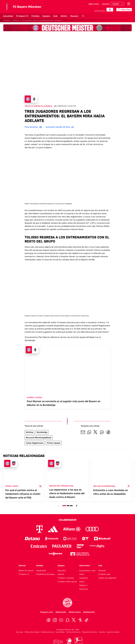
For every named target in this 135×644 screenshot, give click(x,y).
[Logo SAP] (81, 546)
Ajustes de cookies (113, 632)
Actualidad (8, 16)
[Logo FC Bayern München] (67, 603)
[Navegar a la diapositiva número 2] (68, 506)
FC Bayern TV (22, 16)
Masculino (62, 570)
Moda (82, 574)
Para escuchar (34, 127)
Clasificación (41, 570)
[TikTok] (86, 620)
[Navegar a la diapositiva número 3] (71, 506)
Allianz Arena (94, 4)
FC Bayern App (104, 574)
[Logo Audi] (92, 529)
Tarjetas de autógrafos (107, 578)
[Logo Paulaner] (62, 546)
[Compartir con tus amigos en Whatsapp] (89, 432)
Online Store (85, 565)
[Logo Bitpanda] (52, 539)
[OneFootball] (80, 620)
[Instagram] (55, 620)
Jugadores (84, 578)
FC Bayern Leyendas (66, 578)
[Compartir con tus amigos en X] (96, 432)
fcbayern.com (47, 612)
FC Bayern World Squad (67, 582)
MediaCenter (89, 612)
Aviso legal (19, 632)
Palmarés (102, 570)
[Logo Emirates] (39, 546)
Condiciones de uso (47, 632)
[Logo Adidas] (53, 529)
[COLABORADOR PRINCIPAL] (110, 10)
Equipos (46, 16)
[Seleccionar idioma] (117, 4)
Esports (61, 574)
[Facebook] (49, 620)
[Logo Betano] (32, 539)
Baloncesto (61, 612)
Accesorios (84, 589)
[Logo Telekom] (39, 529)
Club (55, 16)
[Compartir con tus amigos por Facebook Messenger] (102, 432)
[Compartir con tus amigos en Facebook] (108, 432)
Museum (74, 16)
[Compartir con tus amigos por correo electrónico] (83, 432)
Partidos (35, 16)
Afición (64, 16)
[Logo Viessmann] (55, 554)
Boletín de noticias (26, 570)
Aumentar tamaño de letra (60, 127)
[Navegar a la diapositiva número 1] (64, 506)
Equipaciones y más (87, 570)
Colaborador (67, 520)
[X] (74, 620)
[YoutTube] (61, 620)
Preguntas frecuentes (90, 632)
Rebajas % (83, 585)
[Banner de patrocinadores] (67, 28)
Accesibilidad (60, 632)
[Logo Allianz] (72, 529)
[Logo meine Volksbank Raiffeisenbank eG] (80, 554)
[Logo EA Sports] (85, 539)
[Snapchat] (67, 620)
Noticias (22, 565)
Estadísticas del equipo (46, 574)
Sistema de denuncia (73, 632)
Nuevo (82, 582)
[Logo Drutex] (70, 539)
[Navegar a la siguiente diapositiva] (77, 506)
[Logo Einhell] (102, 539)
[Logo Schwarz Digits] (97, 546)
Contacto (106, 4)
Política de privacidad (32, 632)
